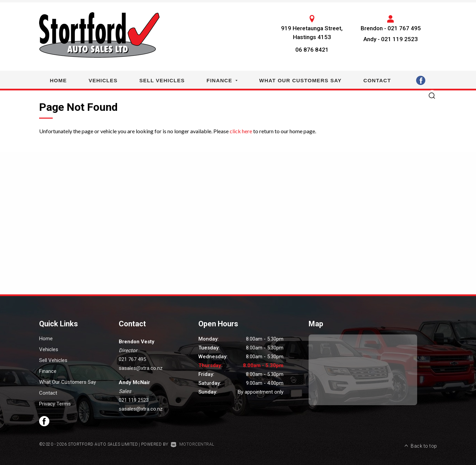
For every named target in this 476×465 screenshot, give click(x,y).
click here (241, 131)
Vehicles (103, 80)
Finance (222, 80)
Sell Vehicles (162, 80)
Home (59, 80)
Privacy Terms (55, 404)
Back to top (421, 444)
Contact (377, 80)
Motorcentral (193, 444)
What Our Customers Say (300, 80)
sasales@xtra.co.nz (141, 368)
